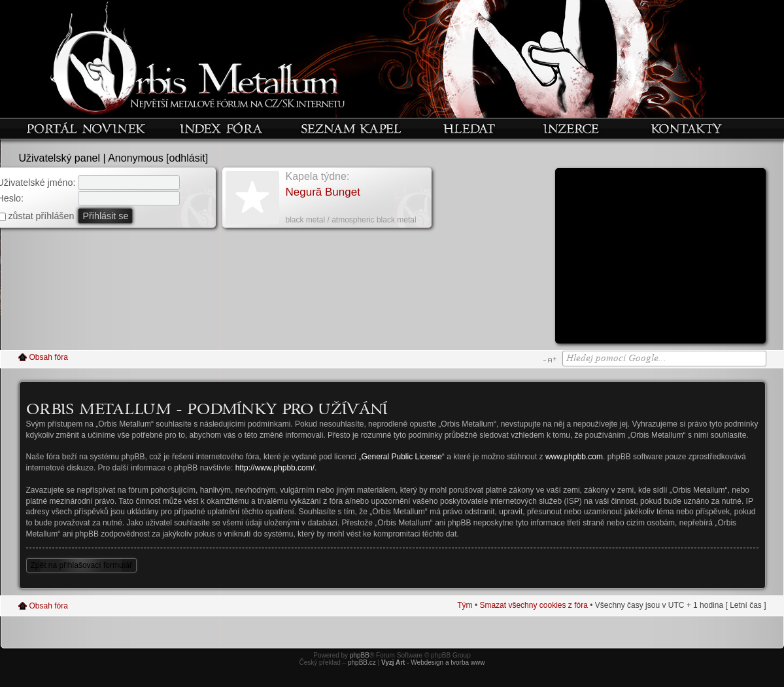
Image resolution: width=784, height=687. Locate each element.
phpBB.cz (362, 662)
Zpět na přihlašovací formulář (81, 565)
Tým (465, 605)
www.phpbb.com (574, 457)
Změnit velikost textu (550, 360)
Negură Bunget (323, 192)
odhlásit (187, 158)
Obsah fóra (49, 357)
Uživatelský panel (60, 158)
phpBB (360, 655)
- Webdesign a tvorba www (433, 662)
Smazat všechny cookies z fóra (533, 605)
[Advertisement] (660, 260)
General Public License (401, 457)
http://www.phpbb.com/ (275, 468)
